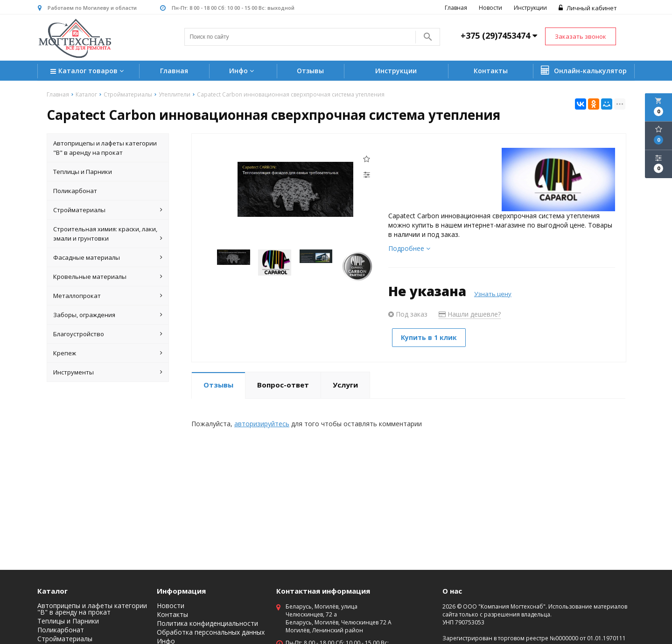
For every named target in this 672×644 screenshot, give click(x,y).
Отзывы (310, 71)
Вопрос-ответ (283, 384)
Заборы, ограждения (108, 315)
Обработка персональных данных (211, 632)
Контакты (491, 71)
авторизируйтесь (262, 423)
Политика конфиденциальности (207, 623)
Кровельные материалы (108, 277)
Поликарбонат (75, 191)
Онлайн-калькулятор (584, 70)
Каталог (52, 591)
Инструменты (108, 372)
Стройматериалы (108, 210)
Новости (490, 8)
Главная (455, 8)
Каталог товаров (88, 72)
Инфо (243, 71)
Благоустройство (108, 334)
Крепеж (108, 353)
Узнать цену (493, 294)
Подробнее (409, 248)
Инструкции (529, 8)
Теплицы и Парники (83, 172)
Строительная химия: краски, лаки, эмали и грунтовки (108, 234)
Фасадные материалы (108, 257)
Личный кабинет (587, 8)
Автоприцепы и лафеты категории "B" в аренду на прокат (105, 148)
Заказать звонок (581, 36)
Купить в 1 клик (431, 337)
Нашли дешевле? (470, 314)
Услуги (345, 384)
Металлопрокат (108, 296)
